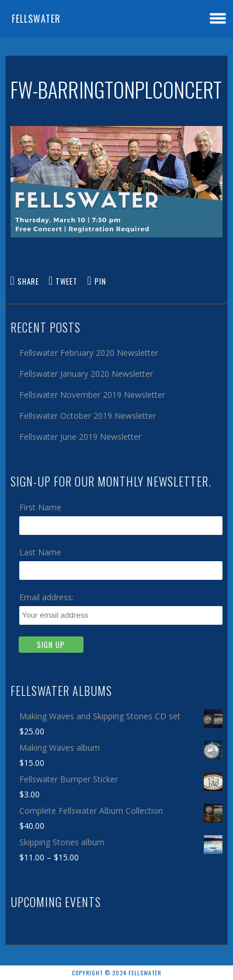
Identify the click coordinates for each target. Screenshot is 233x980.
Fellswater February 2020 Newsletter (89, 353)
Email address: (46, 597)
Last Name (40, 552)
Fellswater (36, 19)
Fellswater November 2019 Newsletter (92, 395)
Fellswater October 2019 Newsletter (88, 416)
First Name (40, 507)
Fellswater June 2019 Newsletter (80, 437)
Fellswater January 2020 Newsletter (86, 374)
